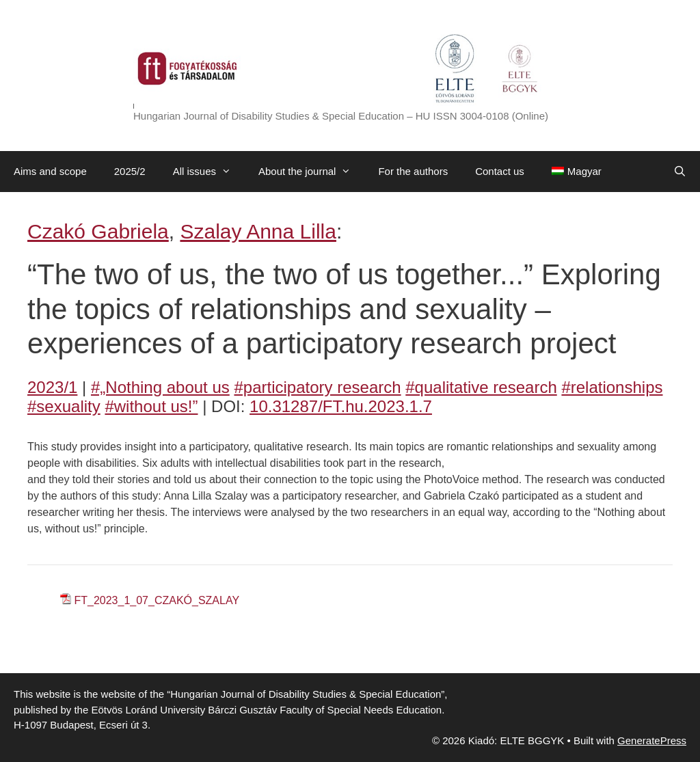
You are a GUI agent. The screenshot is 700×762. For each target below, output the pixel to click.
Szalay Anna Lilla (258, 231)
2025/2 (130, 171)
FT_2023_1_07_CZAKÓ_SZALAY (157, 600)
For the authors (413, 171)
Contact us (500, 171)
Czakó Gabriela (98, 231)
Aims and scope (50, 171)
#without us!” (151, 406)
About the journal (311, 172)
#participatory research (317, 387)
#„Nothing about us (160, 387)
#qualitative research (481, 387)
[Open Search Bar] (680, 172)
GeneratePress (652, 740)
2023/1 (52, 387)
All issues (209, 172)
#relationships (612, 387)
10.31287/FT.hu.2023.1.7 (341, 406)
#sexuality (64, 406)
